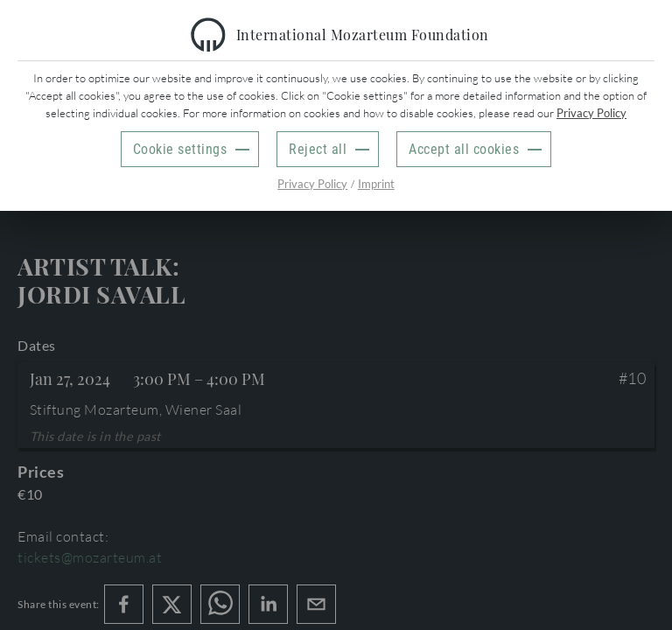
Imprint (376, 184)
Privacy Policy (591, 113)
